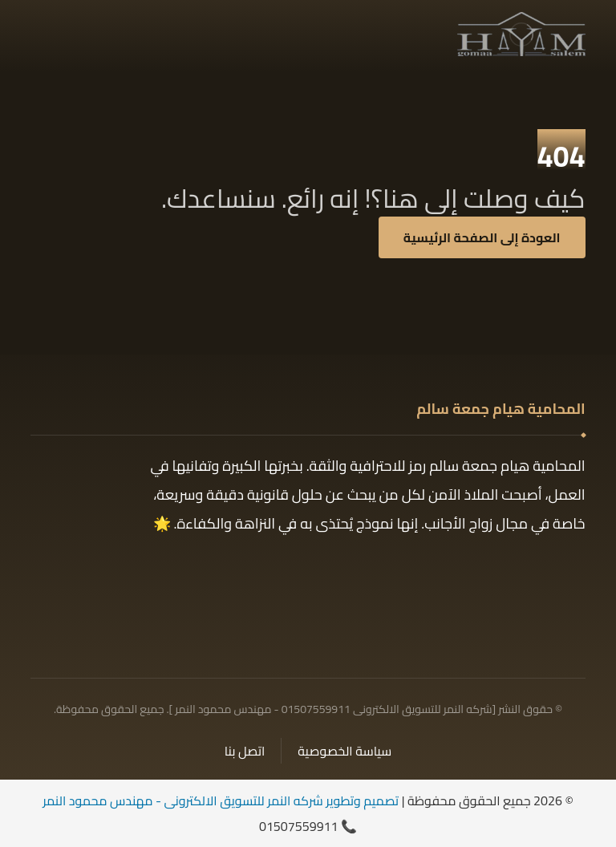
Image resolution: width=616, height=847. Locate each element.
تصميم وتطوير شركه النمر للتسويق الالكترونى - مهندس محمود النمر (221, 800)
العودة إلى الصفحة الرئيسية (482, 237)
